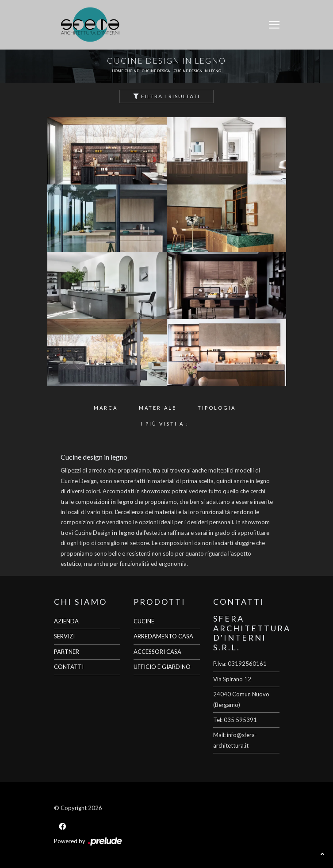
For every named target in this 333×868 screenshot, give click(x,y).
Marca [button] (106, 408)
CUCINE (144, 621)
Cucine (132, 71)
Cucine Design (156, 71)
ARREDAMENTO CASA (163, 636)
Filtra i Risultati (166, 96)
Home (118, 71)
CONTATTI (69, 667)
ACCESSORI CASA (157, 652)
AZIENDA (66, 621)
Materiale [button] (158, 408)
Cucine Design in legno (197, 71)
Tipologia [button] (217, 408)
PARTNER (67, 652)
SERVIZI (64, 636)
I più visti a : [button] (165, 424)
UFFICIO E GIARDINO (162, 667)
